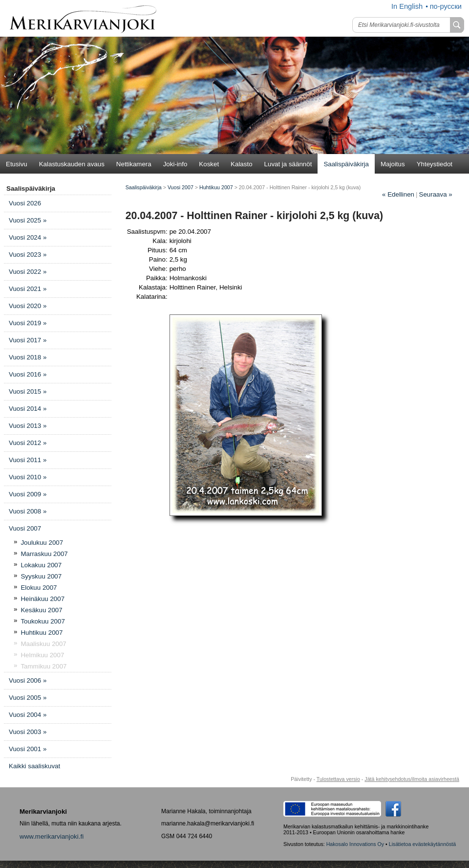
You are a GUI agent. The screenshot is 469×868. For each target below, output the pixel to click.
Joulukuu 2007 (42, 543)
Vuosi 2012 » (28, 443)
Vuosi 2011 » (28, 460)
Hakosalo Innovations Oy (355, 844)
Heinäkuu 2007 (43, 599)
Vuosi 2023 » (28, 255)
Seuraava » (436, 194)
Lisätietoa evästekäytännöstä (422, 844)
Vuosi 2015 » (28, 391)
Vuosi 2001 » (28, 749)
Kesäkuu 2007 (41, 610)
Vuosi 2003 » (28, 732)
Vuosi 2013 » (28, 426)
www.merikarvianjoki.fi (52, 836)
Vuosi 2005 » (28, 698)
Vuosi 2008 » (28, 511)
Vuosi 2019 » (28, 323)
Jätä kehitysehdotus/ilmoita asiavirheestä (412, 779)
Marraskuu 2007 (44, 554)
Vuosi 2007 (25, 528)
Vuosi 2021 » (28, 289)
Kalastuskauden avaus (72, 164)
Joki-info (175, 164)
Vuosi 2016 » (28, 374)
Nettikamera (134, 164)
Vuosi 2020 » (28, 306)
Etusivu (17, 164)
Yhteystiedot (435, 164)
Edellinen (398, 194)
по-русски (446, 6)
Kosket (209, 164)
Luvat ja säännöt (288, 164)
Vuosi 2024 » (28, 237)
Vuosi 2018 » (28, 357)
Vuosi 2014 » (28, 409)
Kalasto (241, 164)
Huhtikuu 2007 (42, 633)
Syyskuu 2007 (41, 576)
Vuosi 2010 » (28, 477)
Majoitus (393, 164)
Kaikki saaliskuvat (34, 766)
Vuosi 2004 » (28, 715)
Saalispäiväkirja (346, 164)
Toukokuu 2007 (43, 621)
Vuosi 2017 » (28, 340)
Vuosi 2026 (25, 203)
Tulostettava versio (338, 779)
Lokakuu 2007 (41, 565)
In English (407, 6)
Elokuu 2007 (39, 588)
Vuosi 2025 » (28, 220)
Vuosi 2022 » (28, 272)
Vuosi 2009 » (28, 494)
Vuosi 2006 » (28, 680)
